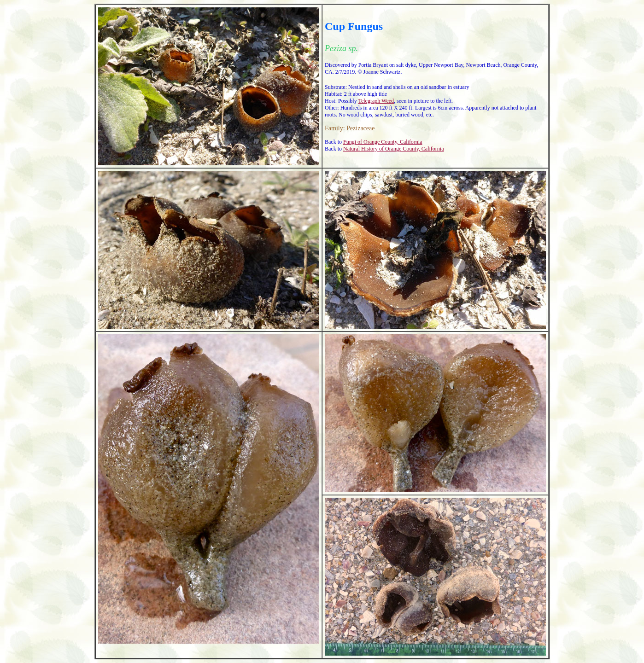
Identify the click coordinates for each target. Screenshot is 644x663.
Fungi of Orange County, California (383, 142)
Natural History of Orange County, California (394, 149)
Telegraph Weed (376, 101)
